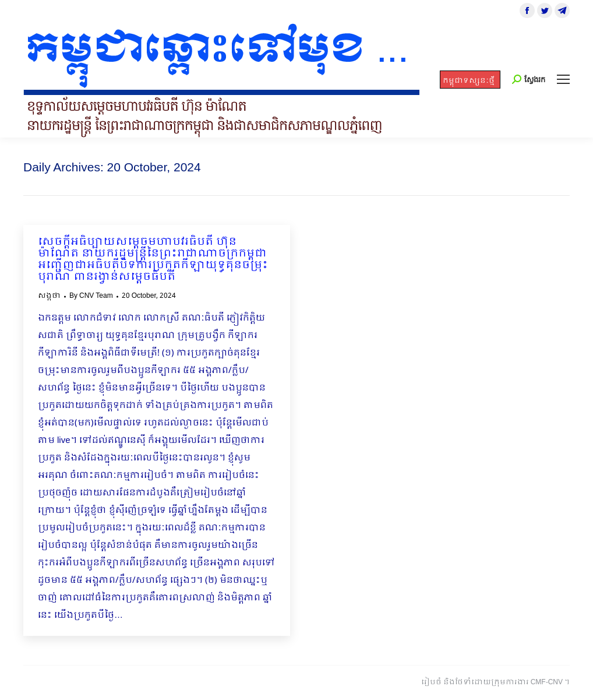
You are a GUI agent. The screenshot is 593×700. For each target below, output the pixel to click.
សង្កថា (49, 296)
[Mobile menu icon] (563, 79)
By (91, 296)
